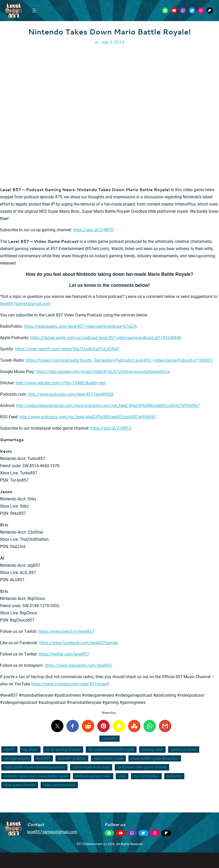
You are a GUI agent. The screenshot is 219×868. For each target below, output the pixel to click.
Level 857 (109, 739)
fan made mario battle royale (111, 749)
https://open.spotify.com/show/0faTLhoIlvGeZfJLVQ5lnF (67, 349)
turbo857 (174, 776)
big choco (30, 749)
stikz (122, 776)
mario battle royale (108, 758)
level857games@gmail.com (25, 304)
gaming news (152, 749)
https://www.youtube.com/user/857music (69, 684)
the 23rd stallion (146, 776)
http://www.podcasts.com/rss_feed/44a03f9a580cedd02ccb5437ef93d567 (88, 417)
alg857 (9, 749)
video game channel (20, 785)
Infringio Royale (16, 758)
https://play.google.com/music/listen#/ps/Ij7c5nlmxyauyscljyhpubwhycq (103, 372)
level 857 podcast (72, 758)
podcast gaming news (93, 776)
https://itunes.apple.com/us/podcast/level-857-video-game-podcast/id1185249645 (106, 338)
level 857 (43, 758)
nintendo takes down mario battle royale (36, 776)
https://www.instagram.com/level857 (79, 665)
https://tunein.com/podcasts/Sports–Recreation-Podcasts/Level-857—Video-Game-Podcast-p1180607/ (120, 360)
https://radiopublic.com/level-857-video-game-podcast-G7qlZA (80, 326)
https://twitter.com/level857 (64, 654)
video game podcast (59, 785)
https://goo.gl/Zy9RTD (93, 230)
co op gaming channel (63, 749)
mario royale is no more (91, 767)
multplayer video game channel (142, 767)
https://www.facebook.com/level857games (79, 643)
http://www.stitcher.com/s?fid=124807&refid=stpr (61, 383)
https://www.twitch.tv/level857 (66, 631)
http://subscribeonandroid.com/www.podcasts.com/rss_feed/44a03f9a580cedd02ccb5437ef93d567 (108, 406)
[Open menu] (34, 11)
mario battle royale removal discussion (34, 767)
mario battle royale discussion (155, 758)
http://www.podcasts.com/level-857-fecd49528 (71, 394)
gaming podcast (184, 749)
